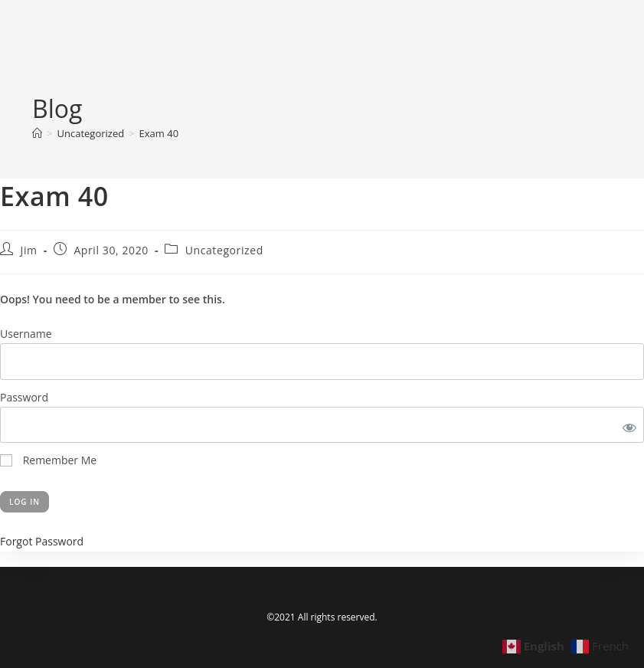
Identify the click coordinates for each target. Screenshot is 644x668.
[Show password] (626, 425)
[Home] (37, 133)
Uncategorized (224, 250)
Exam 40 (159, 133)
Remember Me (48, 460)
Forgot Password (42, 541)
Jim (29, 250)
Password (24, 397)
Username (26, 334)
